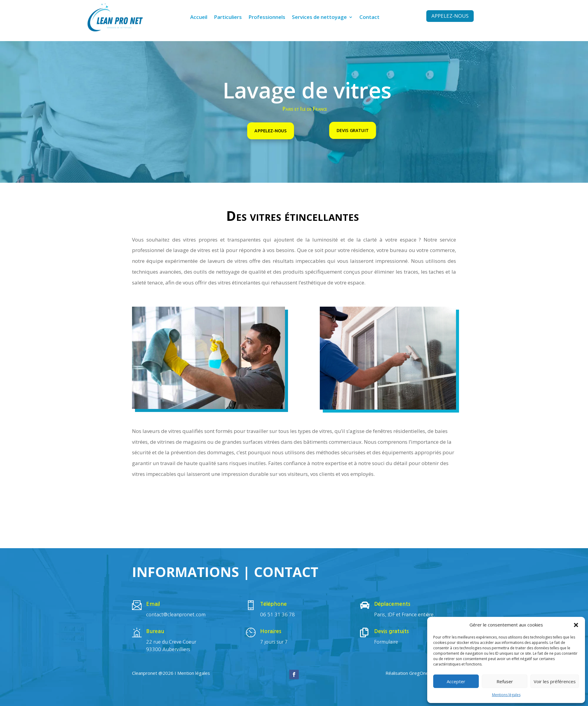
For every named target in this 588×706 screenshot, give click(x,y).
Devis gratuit (353, 130)
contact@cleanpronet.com (176, 614)
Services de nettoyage (319, 18)
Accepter (456, 681)
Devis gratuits (391, 631)
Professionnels (267, 18)
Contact (369, 18)
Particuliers (228, 18)
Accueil (199, 18)
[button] (576, 625)
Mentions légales (506, 695)
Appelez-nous (450, 16)
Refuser (505, 681)
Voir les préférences (555, 681)
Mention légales (194, 673)
